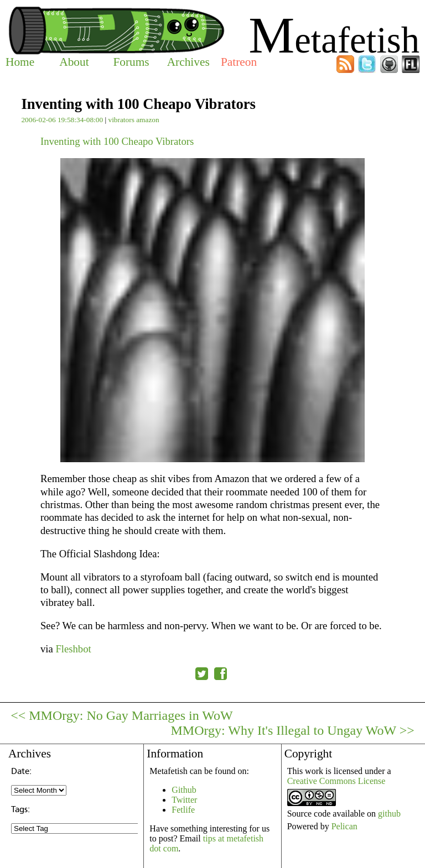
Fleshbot (73, 649)
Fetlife (183, 810)
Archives (188, 62)
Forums (131, 62)
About (74, 62)
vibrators (121, 120)
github (389, 814)
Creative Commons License (336, 781)
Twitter (184, 800)
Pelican (344, 826)
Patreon (239, 62)
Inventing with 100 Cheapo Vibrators (117, 141)
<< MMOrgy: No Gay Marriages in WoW (122, 715)
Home (20, 62)
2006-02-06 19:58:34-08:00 (62, 120)
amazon (147, 120)
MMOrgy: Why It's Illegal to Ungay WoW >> (292, 730)
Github (184, 790)
